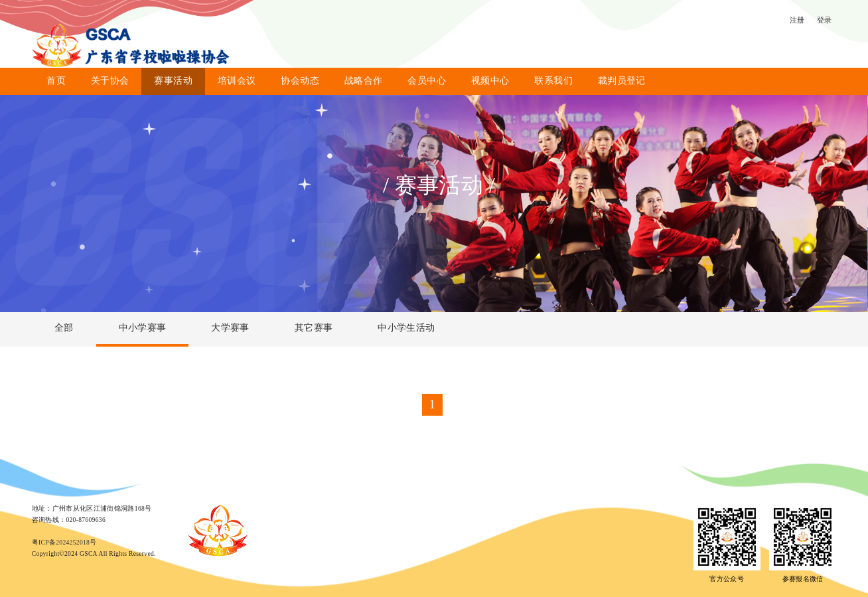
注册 (797, 20)
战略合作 (363, 81)
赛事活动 (173, 81)
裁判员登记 (622, 81)
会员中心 (426, 81)
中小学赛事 (143, 328)
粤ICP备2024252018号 (64, 543)
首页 (56, 81)
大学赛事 (230, 328)
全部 (64, 328)
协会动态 (300, 81)
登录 (825, 20)
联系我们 (553, 81)
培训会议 (237, 81)
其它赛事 (314, 328)
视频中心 (490, 81)
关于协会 (110, 81)
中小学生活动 (406, 328)
